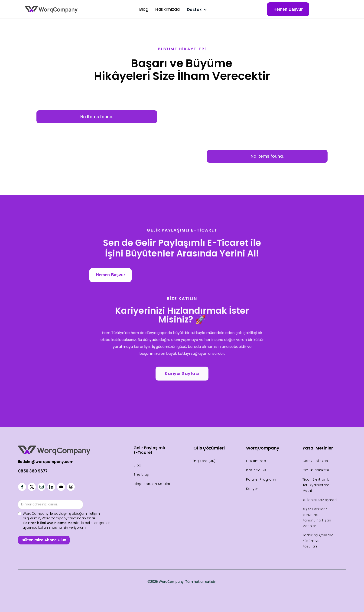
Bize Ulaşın (143, 475)
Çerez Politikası (316, 461)
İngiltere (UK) (205, 461)
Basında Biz (256, 470)
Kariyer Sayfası (182, 373)
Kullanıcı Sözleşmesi (320, 500)
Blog (144, 9)
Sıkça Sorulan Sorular (152, 484)
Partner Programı (261, 479)
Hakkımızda (167, 9)
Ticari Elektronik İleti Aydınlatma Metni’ (59, 521)
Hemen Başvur (288, 9)
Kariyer (252, 489)
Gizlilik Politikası (316, 470)
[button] (196, 9)
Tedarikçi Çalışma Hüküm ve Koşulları (318, 541)
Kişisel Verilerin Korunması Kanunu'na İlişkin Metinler (317, 518)
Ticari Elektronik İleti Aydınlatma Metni (316, 485)
